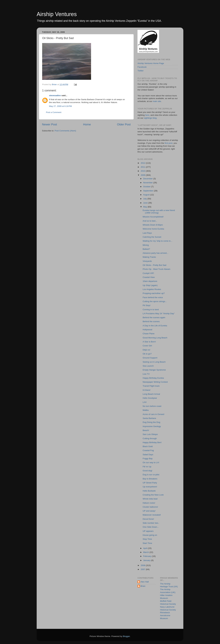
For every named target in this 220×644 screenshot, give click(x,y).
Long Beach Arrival (151, 394)
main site (157, 101)
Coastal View (149, 277)
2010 (143, 171)
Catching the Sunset (152, 237)
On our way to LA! (151, 462)
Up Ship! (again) (150, 285)
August (147, 195)
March (146, 552)
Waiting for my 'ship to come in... (158, 241)
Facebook (142, 67)
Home (87, 124)
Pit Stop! (147, 305)
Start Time (147, 543)
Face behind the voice (153, 297)
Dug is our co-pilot (151, 475)
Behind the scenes (151, 321)
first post (169, 143)
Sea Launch (148, 366)
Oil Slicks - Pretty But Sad (155, 265)
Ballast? (146, 249)
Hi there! (147, 390)
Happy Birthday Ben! (152, 442)
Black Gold (148, 446)
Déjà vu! (147, 350)
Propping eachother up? (154, 293)
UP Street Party (150, 483)
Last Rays (147, 233)
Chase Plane (149, 334)
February (148, 556)
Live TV (146, 374)
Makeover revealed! (152, 515)
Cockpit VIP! (148, 273)
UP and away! (149, 511)
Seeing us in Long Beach (154, 362)
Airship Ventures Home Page (151, 63)
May (145, 207)
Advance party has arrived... (156, 253)
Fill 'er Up (147, 467)
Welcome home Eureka (153, 229)
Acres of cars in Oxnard (153, 414)
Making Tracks (149, 257)
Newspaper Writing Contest (155, 382)
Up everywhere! (150, 487)
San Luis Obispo (150, 434)
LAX (145, 402)
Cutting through (150, 438)
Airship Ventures (57, 14)
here (147, 115)
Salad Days (148, 455)
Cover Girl (147, 346)
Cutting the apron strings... (155, 301)
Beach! (146, 430)
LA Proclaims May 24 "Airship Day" (159, 314)
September (148, 191)
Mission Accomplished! (153, 217)
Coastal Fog (148, 450)
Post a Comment (54, 112)
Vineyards (147, 261)
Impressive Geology (152, 426)
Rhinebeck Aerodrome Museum (165, 615)
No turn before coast (152, 406)
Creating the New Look (153, 495)
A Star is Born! (149, 342)
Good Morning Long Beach (155, 338)
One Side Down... (151, 527)
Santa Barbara (149, 418)
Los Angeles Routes (152, 289)
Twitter (141, 71)
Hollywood (147, 330)
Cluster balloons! (150, 507)
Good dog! (148, 471)
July (145, 199)
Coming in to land (151, 310)
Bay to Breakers (150, 479)
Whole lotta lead (150, 499)
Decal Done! (148, 519)
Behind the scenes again (154, 317)
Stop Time (147, 539)
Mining (146, 245)
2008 (143, 565)
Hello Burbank (149, 491)
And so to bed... (150, 221)
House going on (150, 535)
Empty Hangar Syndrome (154, 370)
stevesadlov (55, 95)
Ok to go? (147, 354)
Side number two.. (151, 523)
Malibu (146, 410)
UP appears (148, 531)
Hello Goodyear (150, 398)
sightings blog (150, 118)
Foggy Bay (148, 459)
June (146, 203)
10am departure (150, 281)
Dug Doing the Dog (151, 422)
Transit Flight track (151, 386)
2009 (143, 175)
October (147, 187)
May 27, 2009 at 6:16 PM (60, 106)
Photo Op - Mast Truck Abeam (157, 269)
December (148, 179)
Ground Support (150, 358)
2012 (143, 163)
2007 (143, 569)
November (148, 183)
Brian (143, 586)
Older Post (124, 124)
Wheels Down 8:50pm (153, 225)
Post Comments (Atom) (65, 131)
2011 (143, 167)
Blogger (126, 636)
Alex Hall (145, 582)
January (147, 560)
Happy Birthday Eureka (153, 378)
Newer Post (50, 124)
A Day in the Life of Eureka (155, 326)
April (146, 548)
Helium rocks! (149, 503)
